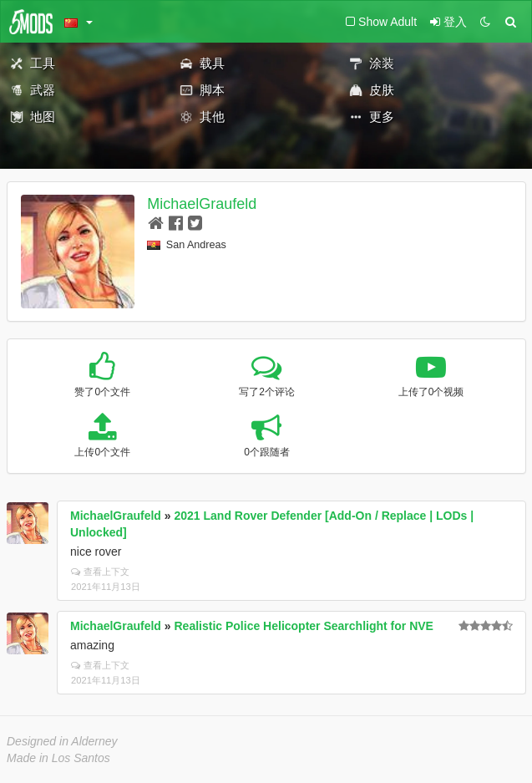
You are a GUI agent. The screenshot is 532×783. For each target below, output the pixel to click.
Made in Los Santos (58, 758)
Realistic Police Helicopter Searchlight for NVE (304, 626)
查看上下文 (100, 572)
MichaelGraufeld (202, 204)
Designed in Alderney (62, 741)
